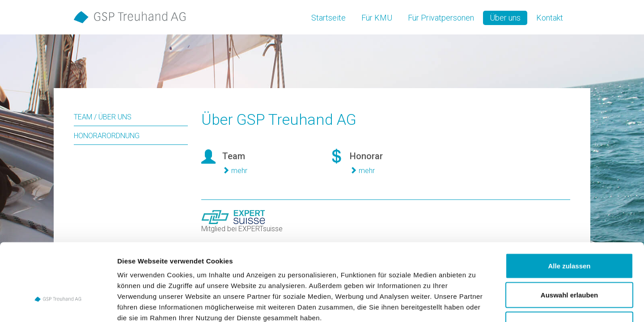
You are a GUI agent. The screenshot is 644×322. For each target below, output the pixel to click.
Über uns (505, 18)
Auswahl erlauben (569, 234)
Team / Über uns (103, 117)
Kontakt (550, 18)
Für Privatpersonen (441, 18)
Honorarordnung (107, 136)
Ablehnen (569, 263)
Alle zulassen (569, 205)
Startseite (328, 18)
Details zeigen (476, 304)
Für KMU (377, 18)
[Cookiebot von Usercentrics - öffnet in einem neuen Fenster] (58, 305)
